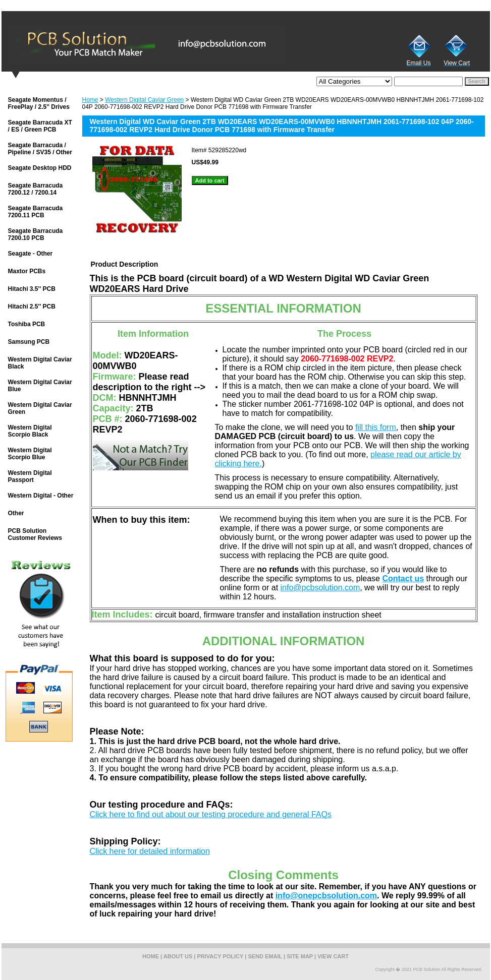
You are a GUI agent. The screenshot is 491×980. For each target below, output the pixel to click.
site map (300, 956)
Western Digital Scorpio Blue (30, 454)
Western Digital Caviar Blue (40, 386)
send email (265, 956)
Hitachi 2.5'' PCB (32, 307)
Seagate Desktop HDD (40, 168)
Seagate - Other (31, 254)
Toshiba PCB (27, 324)
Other (16, 513)
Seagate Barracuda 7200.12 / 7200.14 (36, 189)
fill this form (376, 427)
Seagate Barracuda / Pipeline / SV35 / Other (40, 149)
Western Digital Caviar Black (40, 363)
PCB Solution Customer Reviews (35, 534)
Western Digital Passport (30, 476)
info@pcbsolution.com (320, 588)
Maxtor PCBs (27, 271)
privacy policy (221, 956)
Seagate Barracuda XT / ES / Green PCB (40, 126)
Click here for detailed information (150, 851)
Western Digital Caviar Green (144, 100)
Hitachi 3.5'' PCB (32, 289)
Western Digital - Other (41, 496)
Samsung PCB (29, 342)
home (151, 956)
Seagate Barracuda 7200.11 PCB (36, 212)
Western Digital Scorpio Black (30, 431)
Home (90, 100)
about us (178, 956)
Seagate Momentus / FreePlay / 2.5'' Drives (39, 103)
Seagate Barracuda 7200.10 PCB (36, 234)
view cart (333, 956)
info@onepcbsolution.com (326, 896)
